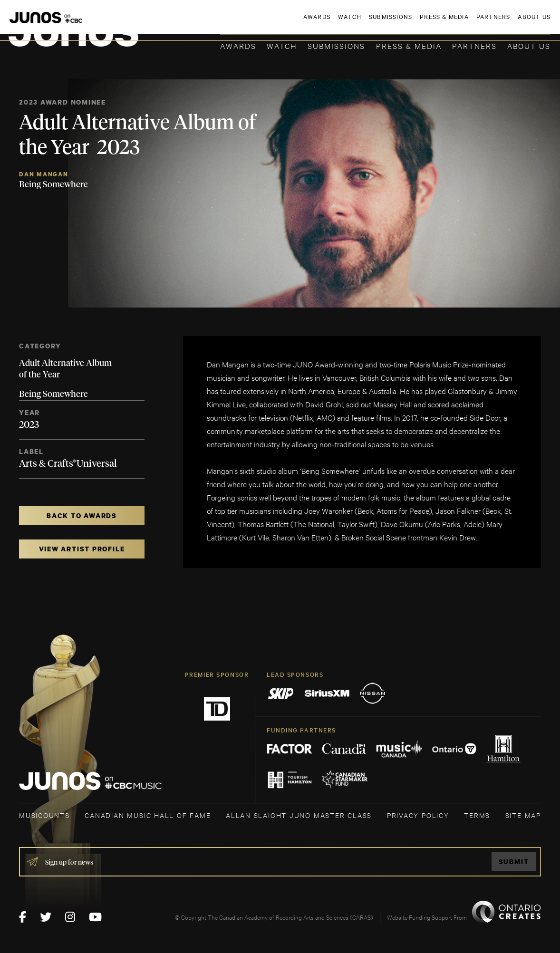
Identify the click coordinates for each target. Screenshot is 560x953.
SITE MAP (523, 815)
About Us (529, 45)
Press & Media (409, 45)
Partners (474, 45)
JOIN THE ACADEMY (418, 22)
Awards (238, 45)
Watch (282, 45)
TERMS (477, 815)
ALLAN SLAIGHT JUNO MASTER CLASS (299, 815)
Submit (514, 862)
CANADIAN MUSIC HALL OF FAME (148, 815)
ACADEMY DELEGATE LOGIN (506, 22)
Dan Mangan (44, 174)
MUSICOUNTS (44, 815)
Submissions (336, 45)
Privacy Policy (418, 815)
